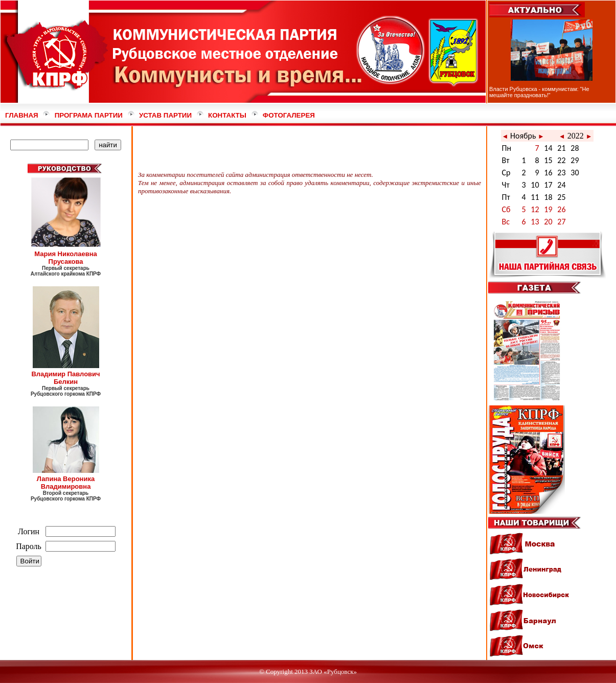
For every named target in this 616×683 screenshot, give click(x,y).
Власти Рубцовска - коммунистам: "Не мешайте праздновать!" (539, 92)
